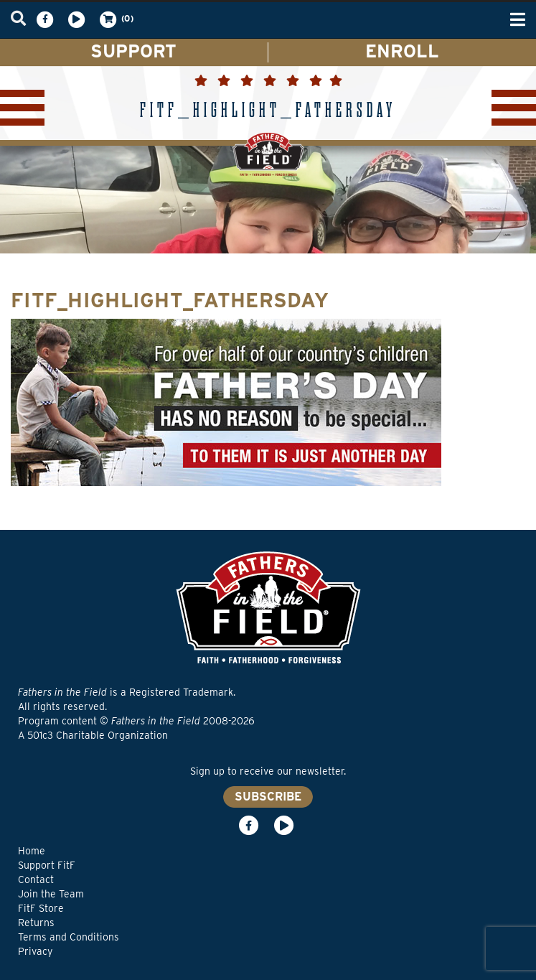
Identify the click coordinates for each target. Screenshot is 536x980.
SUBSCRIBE (268, 797)
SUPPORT (133, 51)
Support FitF (47, 865)
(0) (116, 19)
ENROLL (402, 51)
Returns (36, 923)
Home (32, 851)
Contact (36, 879)
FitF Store (41, 908)
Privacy (35, 951)
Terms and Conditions (69, 937)
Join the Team (51, 894)
